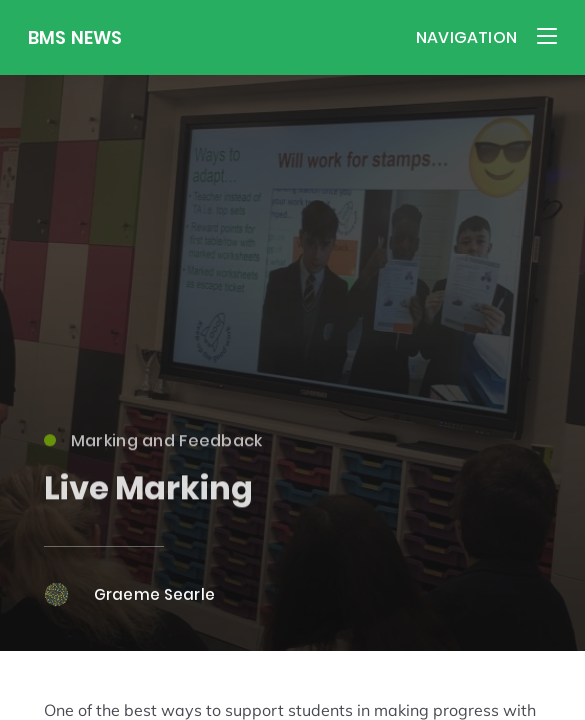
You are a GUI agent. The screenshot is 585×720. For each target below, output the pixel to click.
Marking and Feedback (153, 446)
